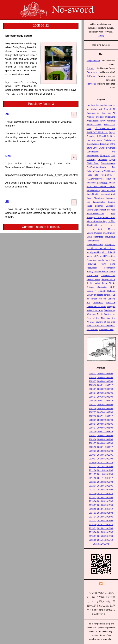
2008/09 (109, 428)
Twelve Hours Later (96, 306)
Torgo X (111, 303)
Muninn (90, 233)
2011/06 (109, 470)
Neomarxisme (93, 241)
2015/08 (101, 536)
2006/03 (109, 389)
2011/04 (93, 470)
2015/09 (109, 536)
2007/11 (101, 416)
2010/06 (109, 455)
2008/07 (93, 428)
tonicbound (98, 303)
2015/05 (101, 532)
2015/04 (93, 532)
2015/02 (101, 528)
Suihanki (111, 291)
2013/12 (109, 509)
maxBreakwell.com (95, 214)
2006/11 (101, 401)
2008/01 (93, 420)
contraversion (93, 156)
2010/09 (109, 459)
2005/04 (93, 377)
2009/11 (101, 447)
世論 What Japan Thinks (101, 283)
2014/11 (101, 524)
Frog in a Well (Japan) (105, 171)
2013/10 (93, 509)
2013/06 (109, 501)
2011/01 (93, 466)
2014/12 (109, 524)
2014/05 (101, 517)
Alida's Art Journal (101, 109)
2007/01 (93, 405)
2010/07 (93, 459)
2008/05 (101, 424)
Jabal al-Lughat (108, 190)
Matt (8, 156)
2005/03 (109, 374)
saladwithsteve (93, 279)
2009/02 (101, 435)
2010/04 (93, 455)
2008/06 (109, 424)
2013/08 (101, 505)
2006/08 (101, 397)
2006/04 (93, 393)
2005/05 (101, 377)
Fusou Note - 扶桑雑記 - (101, 175)
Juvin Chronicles (95, 198)
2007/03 (109, 405)
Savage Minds (108, 279)
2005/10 (93, 385)
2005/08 (101, 381)
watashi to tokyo (95, 310)
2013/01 (93, 497)
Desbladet (102, 159)
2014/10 (93, 524)
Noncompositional (95, 245)
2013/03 (109, 497)
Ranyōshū (91, 84)
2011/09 (109, 474)
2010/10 (93, 463)
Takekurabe (92, 72)
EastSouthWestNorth (96, 167)
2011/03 (109, 466)
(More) (101, 36)
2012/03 (109, 482)
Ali (7, 114)
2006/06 (109, 393)
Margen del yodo (107, 210)
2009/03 (109, 435)
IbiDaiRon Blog (93, 190)
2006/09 (109, 397)
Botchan (90, 68)
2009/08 (101, 443)
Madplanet (110, 206)
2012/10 (93, 493)
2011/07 (93, 474)
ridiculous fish (108, 275)
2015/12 (109, 540)
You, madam (92, 329)
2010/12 (109, 463)
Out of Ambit (109, 252)
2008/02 (101, 420)
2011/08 (101, 474)
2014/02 (101, 513)
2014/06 (109, 517)
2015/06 (109, 532)
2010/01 (93, 451)
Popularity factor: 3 (41, 104)
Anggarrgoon (93, 121)
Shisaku (90, 287)
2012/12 (109, 493)
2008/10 (93, 432)
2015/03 (109, 528)
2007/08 (101, 412)
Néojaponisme (93, 61)
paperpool (91, 256)
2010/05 (101, 455)
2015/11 (101, 540)
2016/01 (97, 544)
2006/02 (101, 389)
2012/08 (101, 490)
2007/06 (109, 408)
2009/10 (93, 447)
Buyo (95, 148)
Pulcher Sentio (101, 272)
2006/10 (93, 401)
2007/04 (93, 408)
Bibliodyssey (109, 140)
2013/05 (101, 501)
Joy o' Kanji (110, 194)
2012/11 (101, 493)
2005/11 (101, 385)
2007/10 (93, 416)
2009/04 (93, 439)
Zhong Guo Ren (106, 329)
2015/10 (93, 540)
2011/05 (101, 470)
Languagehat (99, 202)
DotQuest (91, 76)
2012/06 (109, 486)
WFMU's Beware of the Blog (101, 322)
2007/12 (109, 416)
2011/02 (101, 466)
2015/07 (93, 536)
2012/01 (93, 482)
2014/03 (109, 513)
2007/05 (101, 408)
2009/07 (93, 443)
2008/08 (101, 428)
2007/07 (93, 412)
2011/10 (93, 478)
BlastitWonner (93, 144)
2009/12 (109, 447)
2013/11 (101, 509)
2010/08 (101, 459)
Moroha (112, 229)
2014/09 (109, 521)
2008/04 (93, 424)
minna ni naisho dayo (97, 221)
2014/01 (93, 513)
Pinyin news (108, 264)
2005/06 (109, 377)
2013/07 (93, 505)
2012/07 (93, 490)
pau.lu (101, 260)
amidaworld (110, 117)
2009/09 (109, 443)
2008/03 (109, 420)
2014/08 (101, 521)
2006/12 (109, 401)
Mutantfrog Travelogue (104, 237)
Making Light (93, 210)
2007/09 (109, 412)
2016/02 (105, 544)
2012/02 (101, 482)
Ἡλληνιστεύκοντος (95, 179)
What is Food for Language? (101, 326)
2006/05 (101, 393)
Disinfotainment (108, 163)
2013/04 (93, 501)
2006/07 (93, 397)
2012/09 (109, 490)
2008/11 (101, 432)
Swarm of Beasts (95, 295)
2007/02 (101, 405)
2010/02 (101, 451)
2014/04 (93, 517)
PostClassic (92, 268)
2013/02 (101, 497)
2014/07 (93, 521)
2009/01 (93, 435)
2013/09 (109, 505)
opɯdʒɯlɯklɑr (94, 252)
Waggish (111, 306)
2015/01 (93, 528)
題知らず (105, 156)
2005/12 (109, 385)
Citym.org (103, 148)
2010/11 (101, 463)
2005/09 (109, 381)
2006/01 (93, 389)
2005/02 (101, 374)
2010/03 (109, 451)
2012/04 (93, 486)
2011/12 (109, 478)
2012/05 (101, 486)
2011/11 (101, 478)
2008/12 (109, 432)
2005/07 (93, 381)
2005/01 (93, 374)
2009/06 (109, 439)
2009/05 (101, 439)
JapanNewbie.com (95, 194)
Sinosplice (102, 287)
